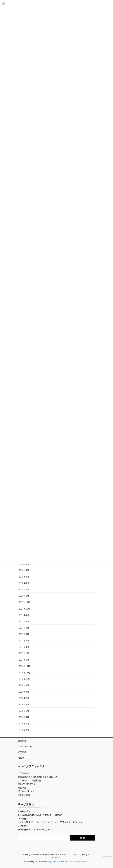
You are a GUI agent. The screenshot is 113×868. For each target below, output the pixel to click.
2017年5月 (24, 634)
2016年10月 (25, 679)
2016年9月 (24, 685)
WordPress (39, 861)
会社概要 (22, 741)
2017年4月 (24, 640)
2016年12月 (25, 666)
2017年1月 (24, 660)
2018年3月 (24, 583)
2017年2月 (24, 653)
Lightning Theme (56, 861)
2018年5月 (24, 570)
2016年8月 (24, 692)
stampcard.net (25, 746)
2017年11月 (25, 602)
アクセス (22, 752)
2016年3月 (24, 724)
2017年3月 (24, 647)
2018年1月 (24, 596)
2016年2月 (24, 730)
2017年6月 (24, 628)
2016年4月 (24, 717)
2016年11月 (25, 673)
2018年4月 (24, 577)
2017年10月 (25, 609)
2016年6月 (24, 704)
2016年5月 (24, 711)
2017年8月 (24, 621)
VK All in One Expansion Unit (77, 861)
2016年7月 (24, 698)
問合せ (21, 758)
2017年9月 (24, 615)
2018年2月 (24, 589)
